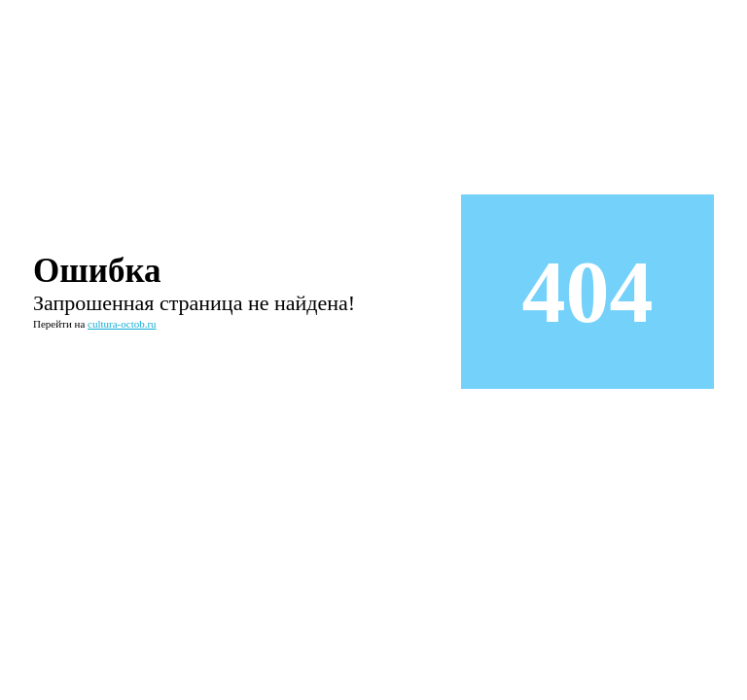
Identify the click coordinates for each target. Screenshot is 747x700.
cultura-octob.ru (122, 324)
